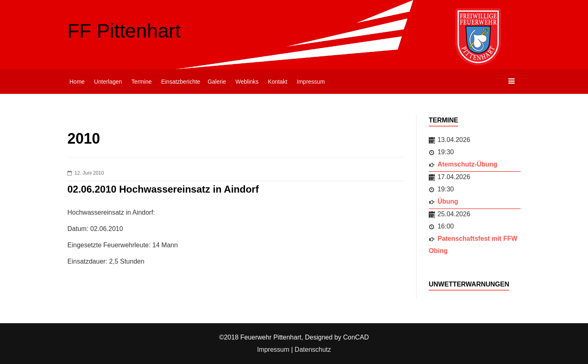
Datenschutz (313, 350)
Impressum (311, 82)
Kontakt (277, 82)
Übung (448, 201)
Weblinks (247, 82)
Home (77, 82)
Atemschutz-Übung (467, 164)
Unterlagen (108, 82)
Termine (142, 82)
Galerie (217, 82)
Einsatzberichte (181, 82)
